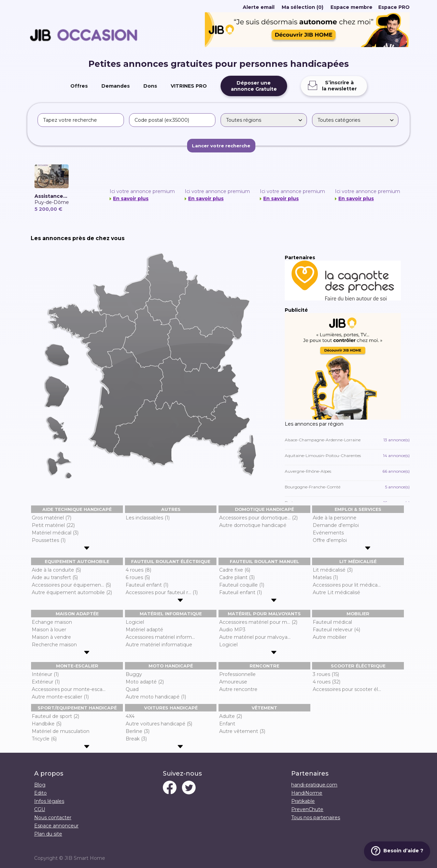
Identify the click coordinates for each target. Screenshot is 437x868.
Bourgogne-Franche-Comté (347, 487)
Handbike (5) (47, 724)
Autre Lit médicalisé (336, 592)
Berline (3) (138, 731)
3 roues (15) (326, 674)
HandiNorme (307, 793)
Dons (150, 86)
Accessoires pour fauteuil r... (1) (162, 592)
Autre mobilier (330, 637)
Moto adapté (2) (145, 682)
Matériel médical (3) (55, 533)
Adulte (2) (231, 716)
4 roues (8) (138, 570)
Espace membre (351, 7)
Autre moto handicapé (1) (156, 697)
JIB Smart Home (85, 858)
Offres (79, 86)
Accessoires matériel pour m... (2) (258, 622)
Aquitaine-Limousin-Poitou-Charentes (347, 455)
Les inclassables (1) (148, 518)
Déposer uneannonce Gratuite (254, 86)
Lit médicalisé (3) (333, 570)
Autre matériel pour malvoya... (255, 637)
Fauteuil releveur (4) (336, 630)
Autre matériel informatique (159, 645)
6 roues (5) (138, 577)
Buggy (134, 674)
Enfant (227, 724)
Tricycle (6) (44, 739)
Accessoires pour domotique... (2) (258, 518)
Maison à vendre (51, 637)
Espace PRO (394, 7)
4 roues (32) (327, 682)
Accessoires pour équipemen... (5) (71, 585)
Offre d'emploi (330, 540)
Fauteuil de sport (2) (55, 716)
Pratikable (303, 801)
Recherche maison (54, 645)
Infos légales (49, 801)
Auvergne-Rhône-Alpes (347, 471)
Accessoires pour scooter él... (347, 689)
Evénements (328, 533)
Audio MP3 (232, 630)
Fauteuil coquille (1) (242, 585)
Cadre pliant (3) (237, 577)
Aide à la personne (335, 518)
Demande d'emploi (336, 525)
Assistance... (51, 196)
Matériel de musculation (61, 731)
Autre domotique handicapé (253, 525)
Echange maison (52, 622)
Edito (40, 793)
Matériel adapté (144, 630)
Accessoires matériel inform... (160, 637)
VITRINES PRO (189, 86)
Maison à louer (49, 630)
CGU (40, 809)
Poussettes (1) (49, 540)
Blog (40, 785)
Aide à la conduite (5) (56, 570)
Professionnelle (237, 674)
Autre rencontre (238, 689)
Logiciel (135, 622)
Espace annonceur (56, 826)
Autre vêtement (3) (242, 731)
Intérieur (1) (45, 674)
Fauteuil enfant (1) (147, 585)
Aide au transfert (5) (55, 577)
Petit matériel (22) (53, 525)
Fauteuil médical (332, 622)
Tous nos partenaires (316, 818)
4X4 (130, 716)
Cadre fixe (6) (235, 570)
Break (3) (136, 739)
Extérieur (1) (46, 682)
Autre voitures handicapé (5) (159, 724)
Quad (132, 689)
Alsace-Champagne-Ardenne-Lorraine (347, 440)
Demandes (116, 86)
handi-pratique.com (314, 785)
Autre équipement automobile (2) (72, 592)
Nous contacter (53, 818)
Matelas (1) (325, 577)
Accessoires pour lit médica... (347, 585)
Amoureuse (233, 682)
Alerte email (259, 7)
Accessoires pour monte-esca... (69, 689)
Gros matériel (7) (52, 518)
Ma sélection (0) (302, 7)
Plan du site (48, 834)
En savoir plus (131, 198)
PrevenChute (307, 809)
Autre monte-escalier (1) (60, 697)
